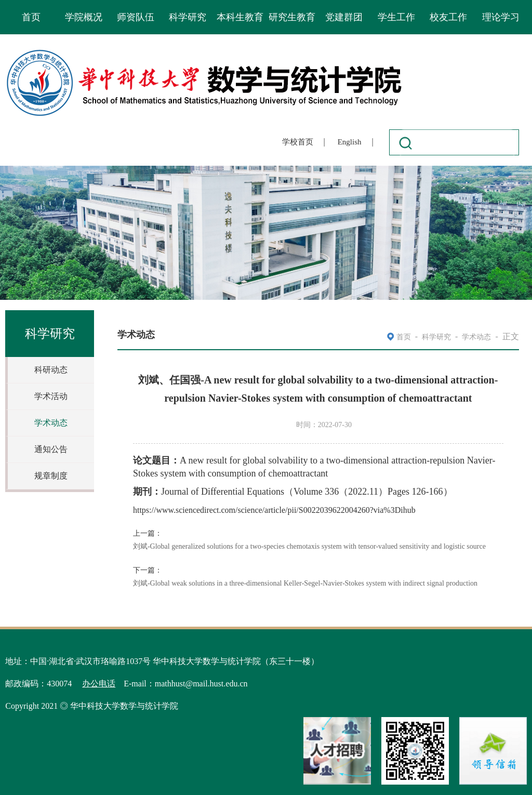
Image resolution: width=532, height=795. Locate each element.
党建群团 (344, 17)
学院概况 (84, 17)
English (350, 142)
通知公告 (51, 449)
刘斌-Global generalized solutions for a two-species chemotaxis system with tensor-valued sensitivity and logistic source (309, 546)
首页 (31, 17)
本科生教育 (240, 17)
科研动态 (51, 370)
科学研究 (188, 17)
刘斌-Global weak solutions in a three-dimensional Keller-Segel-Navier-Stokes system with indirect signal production (305, 583)
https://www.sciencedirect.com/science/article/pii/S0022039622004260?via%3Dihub (274, 510)
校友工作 (448, 17)
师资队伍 (136, 17)
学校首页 (298, 142)
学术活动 (51, 396)
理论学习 (501, 17)
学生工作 (396, 17)
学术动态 (51, 423)
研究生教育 (292, 17)
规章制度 (51, 476)
